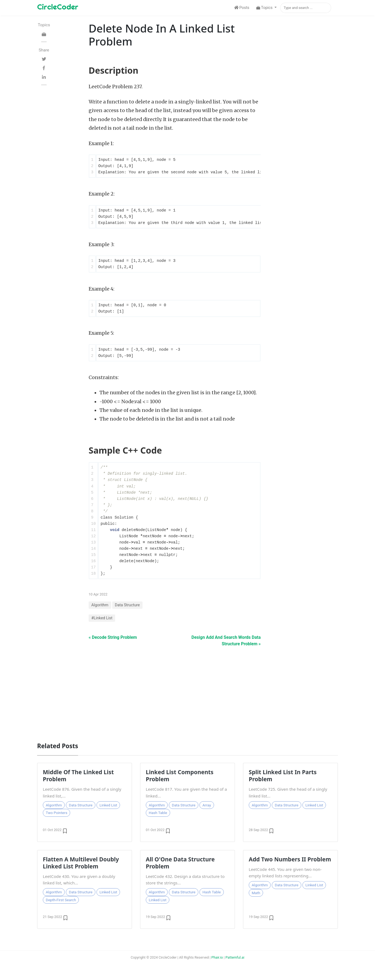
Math (256, 893)
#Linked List (102, 618)
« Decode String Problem (113, 637)
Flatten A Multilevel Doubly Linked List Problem (81, 863)
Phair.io (217, 957)
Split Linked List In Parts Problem (283, 776)
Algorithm (100, 605)
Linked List (108, 805)
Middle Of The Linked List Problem (78, 776)
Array (207, 805)
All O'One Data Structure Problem (180, 863)
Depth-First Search (61, 900)
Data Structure (127, 605)
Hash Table (158, 813)
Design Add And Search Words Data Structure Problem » (226, 641)
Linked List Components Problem (180, 776)
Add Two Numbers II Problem (290, 859)
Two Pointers (56, 813)
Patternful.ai (235, 957)
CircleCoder (58, 7)
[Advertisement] (187, 692)
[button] (266, 8)
